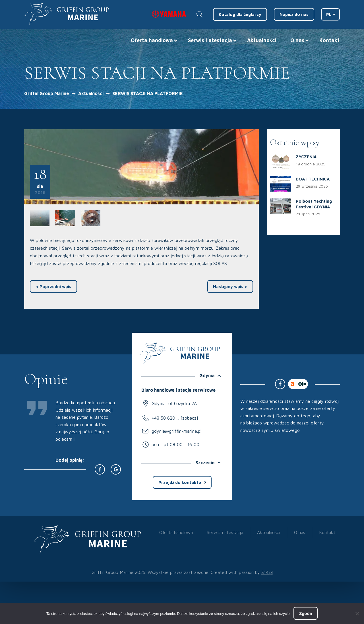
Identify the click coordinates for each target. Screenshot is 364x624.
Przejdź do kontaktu (180, 482)
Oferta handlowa (152, 40)
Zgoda (306, 613)
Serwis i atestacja (210, 40)
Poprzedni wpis (53, 287)
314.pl (267, 572)
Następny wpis (230, 287)
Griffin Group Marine (47, 93)
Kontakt (329, 40)
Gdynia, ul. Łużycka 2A (174, 403)
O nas (297, 40)
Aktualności (262, 40)
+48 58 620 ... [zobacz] (175, 418)
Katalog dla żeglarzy (240, 14)
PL (329, 14)
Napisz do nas (294, 14)
